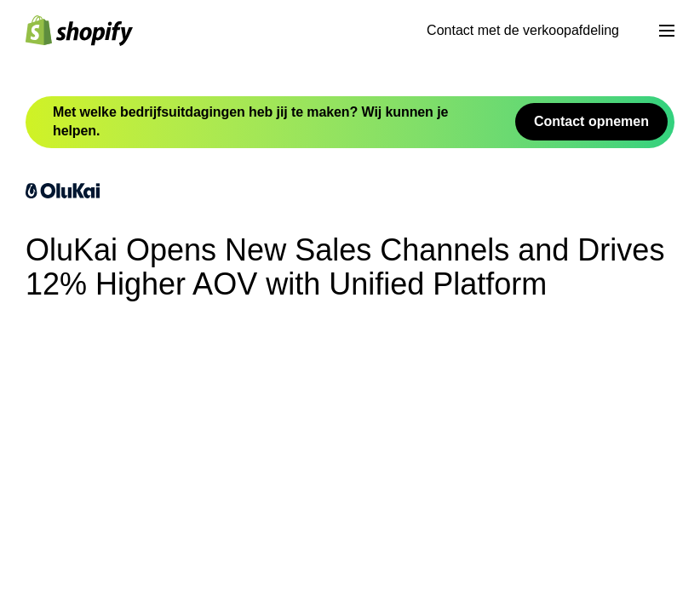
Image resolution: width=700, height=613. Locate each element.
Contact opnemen (591, 121)
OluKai (143, 554)
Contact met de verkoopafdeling (523, 30)
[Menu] (667, 31)
